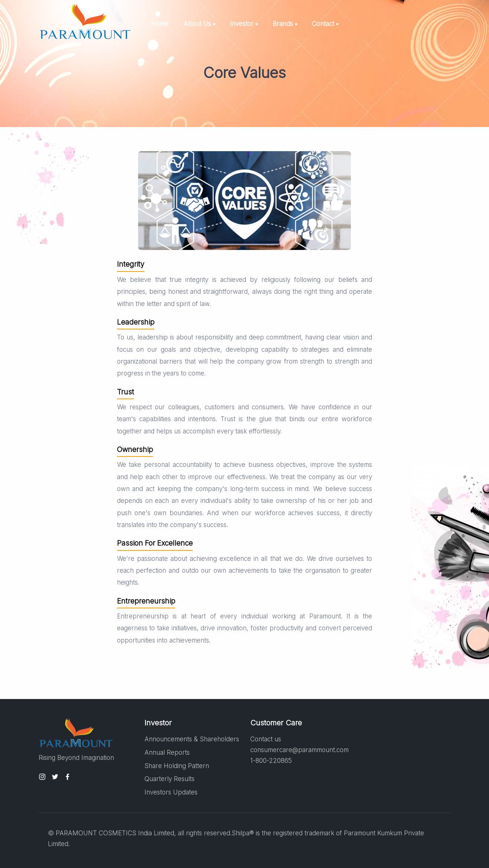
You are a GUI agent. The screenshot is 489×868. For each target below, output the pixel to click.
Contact (323, 24)
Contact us (266, 739)
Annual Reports (167, 752)
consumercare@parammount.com (299, 750)
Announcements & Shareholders (192, 739)
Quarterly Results (169, 779)
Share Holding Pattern (177, 766)
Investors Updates (171, 792)
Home (160, 24)
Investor (242, 24)
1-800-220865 (271, 761)
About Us (197, 24)
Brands (283, 24)
